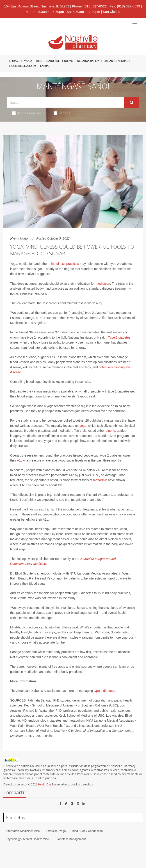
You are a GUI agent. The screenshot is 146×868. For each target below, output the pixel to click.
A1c (20, 460)
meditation (103, 284)
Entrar (45, 66)
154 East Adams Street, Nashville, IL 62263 (37, 6)
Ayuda (28, 61)
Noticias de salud (28, 113)
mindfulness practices (64, 264)
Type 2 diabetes (119, 337)
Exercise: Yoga (56, 831)
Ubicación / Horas (116, 61)
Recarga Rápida (88, 61)
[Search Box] (65, 102)
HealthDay (45, 784)
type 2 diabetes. (105, 691)
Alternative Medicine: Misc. (23, 831)
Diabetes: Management (71, 839)
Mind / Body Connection (87, 831)
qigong (110, 431)
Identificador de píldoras (55, 61)
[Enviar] (132, 102)
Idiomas (14, 61)
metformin (100, 480)
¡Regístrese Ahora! (22, 66)
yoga (83, 426)
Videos (62, 113)
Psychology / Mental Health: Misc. (28, 839)
